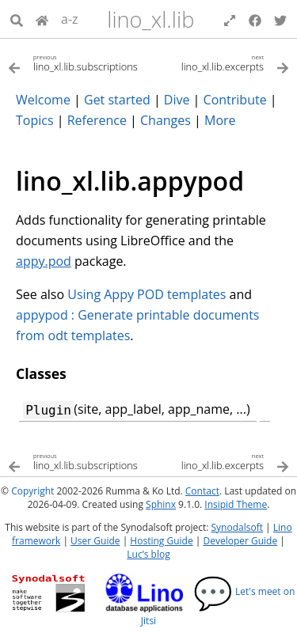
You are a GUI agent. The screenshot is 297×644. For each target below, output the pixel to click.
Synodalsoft (237, 527)
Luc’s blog (148, 554)
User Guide (95, 541)
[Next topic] (219, 62)
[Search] (17, 19)
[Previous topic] (78, 62)
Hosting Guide (161, 541)
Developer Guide (240, 541)
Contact (202, 491)
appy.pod (44, 261)
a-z (70, 19)
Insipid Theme (236, 504)
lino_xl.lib (150, 19)
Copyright (32, 491)
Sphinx (161, 504)
